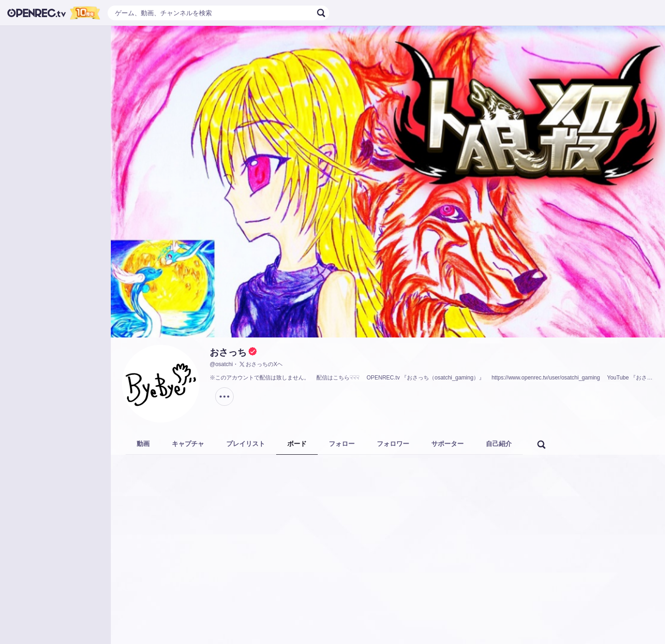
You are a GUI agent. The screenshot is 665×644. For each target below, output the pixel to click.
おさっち (228, 352)
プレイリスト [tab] (246, 444)
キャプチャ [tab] (188, 444)
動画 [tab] (143, 444)
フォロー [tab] (342, 444)
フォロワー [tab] (393, 444)
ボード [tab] (297, 444)
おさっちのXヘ (260, 364)
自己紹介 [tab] (499, 444)
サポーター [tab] (447, 444)
